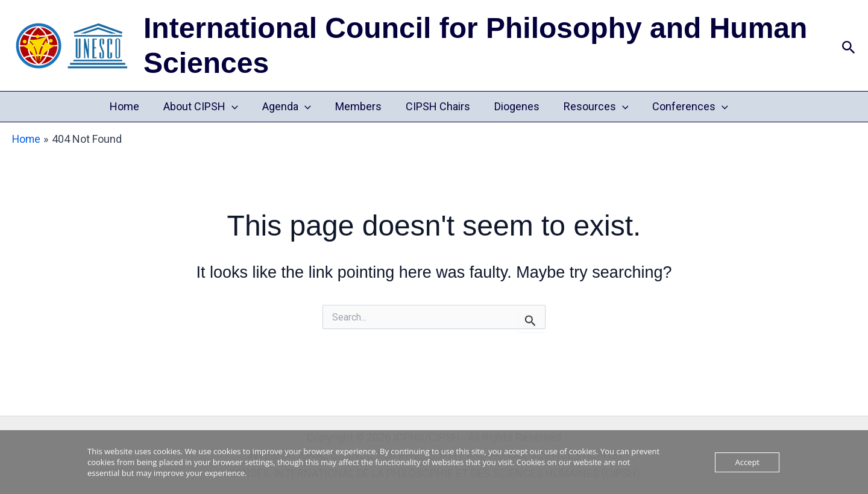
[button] (849, 45)
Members (360, 106)
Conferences (682, 107)
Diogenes (513, 106)
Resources (590, 107)
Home (133, 106)
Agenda (290, 107)
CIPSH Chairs (437, 106)
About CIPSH (207, 107)
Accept (747, 462)
